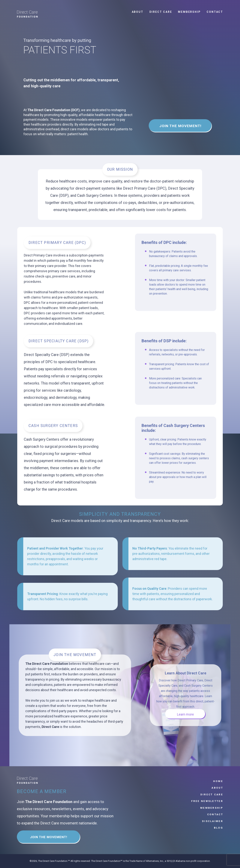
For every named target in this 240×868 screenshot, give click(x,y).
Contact (215, 12)
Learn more (185, 714)
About (138, 12)
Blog (219, 828)
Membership (189, 12)
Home (218, 781)
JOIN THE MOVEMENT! (180, 126)
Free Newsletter (207, 801)
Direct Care (161, 12)
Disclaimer (213, 821)
